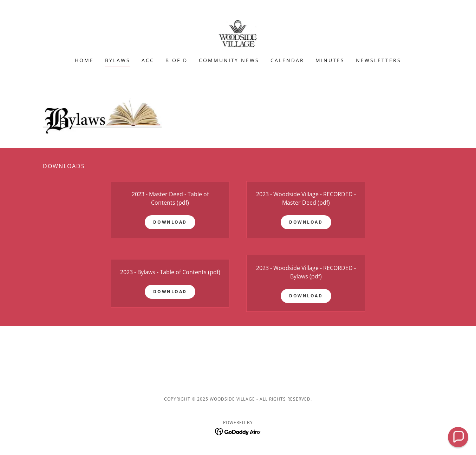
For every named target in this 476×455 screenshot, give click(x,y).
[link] (238, 33)
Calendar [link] (287, 60)
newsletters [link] (379, 60)
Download (170, 222)
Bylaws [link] (118, 60)
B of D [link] (177, 60)
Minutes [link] (330, 60)
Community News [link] (229, 60)
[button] (458, 437)
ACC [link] (148, 60)
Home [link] (84, 60)
